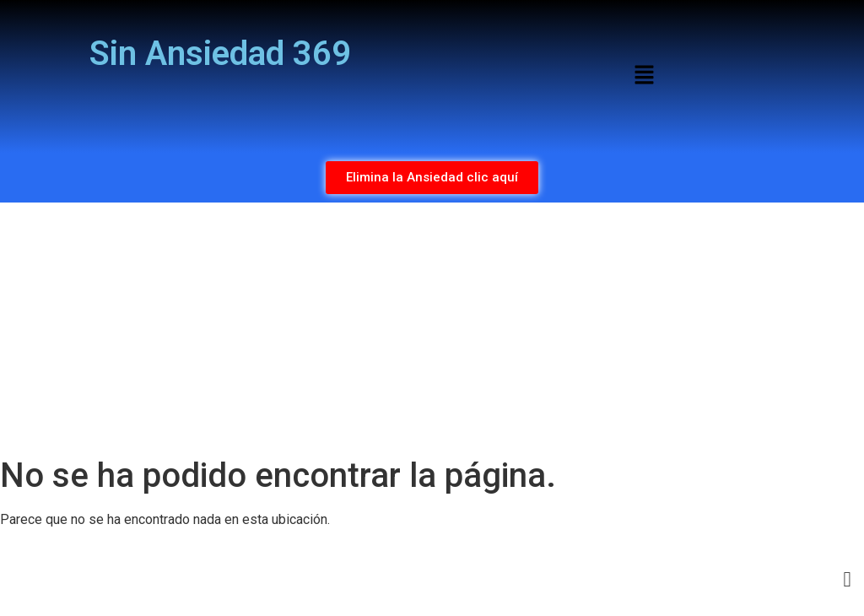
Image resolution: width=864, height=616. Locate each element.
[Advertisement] (432, 329)
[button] (644, 76)
